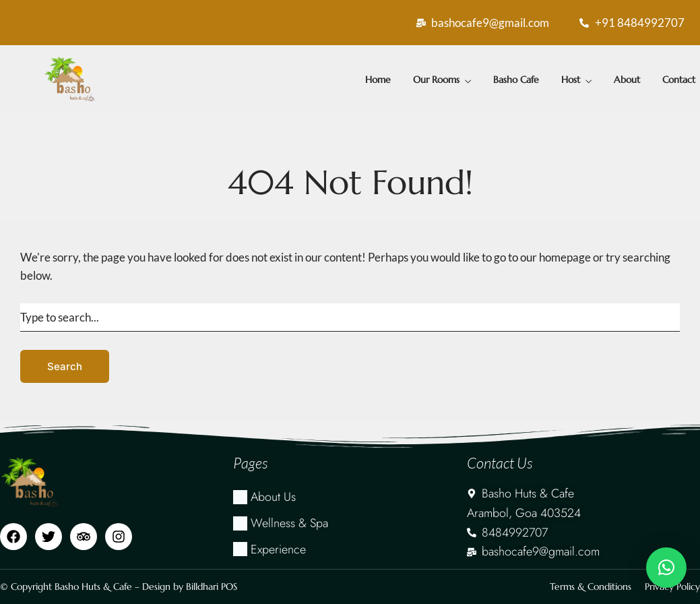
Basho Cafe (516, 80)
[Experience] (350, 550)
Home (378, 80)
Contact (679, 80)
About (627, 80)
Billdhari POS (212, 586)
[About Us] (350, 497)
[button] (666, 568)
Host (571, 80)
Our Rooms (436, 80)
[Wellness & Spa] (350, 523)
